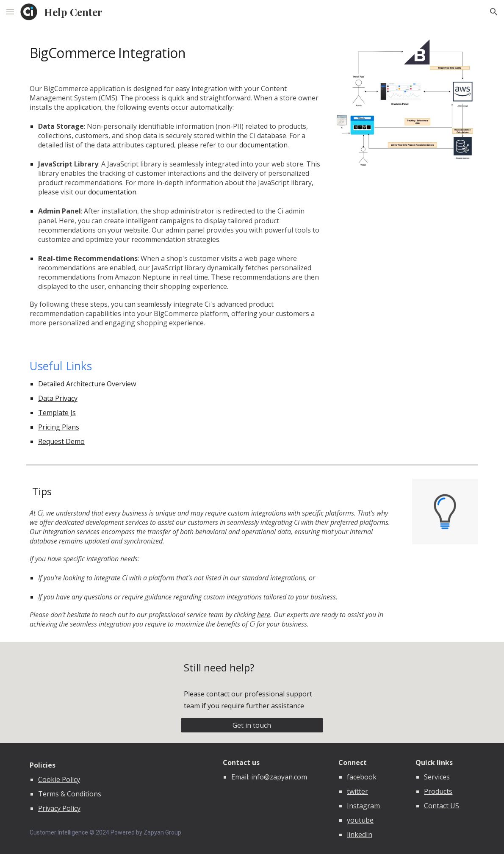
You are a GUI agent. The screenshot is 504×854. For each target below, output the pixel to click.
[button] (10, 12)
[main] (175, 52)
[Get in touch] (252, 725)
